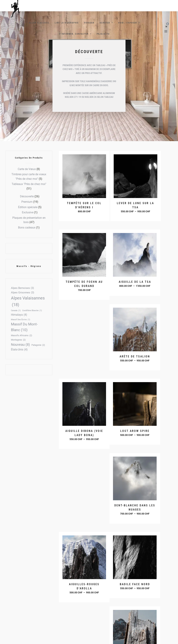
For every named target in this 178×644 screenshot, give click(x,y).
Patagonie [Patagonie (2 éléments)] (38, 345)
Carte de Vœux (27, 169)
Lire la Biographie (67, 23)
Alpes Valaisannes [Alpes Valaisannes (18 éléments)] (28, 302)
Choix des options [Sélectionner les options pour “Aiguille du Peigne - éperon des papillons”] (77, 489)
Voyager (89, 23)
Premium (27, 202)
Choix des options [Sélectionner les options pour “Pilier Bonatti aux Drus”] (152, 481)
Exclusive (28, 212)
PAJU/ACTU (103, 34)
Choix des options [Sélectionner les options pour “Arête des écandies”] (152, 414)
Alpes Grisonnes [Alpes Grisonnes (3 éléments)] (23, 293)
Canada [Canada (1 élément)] (16, 311)
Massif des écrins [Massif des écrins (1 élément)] (21, 320)
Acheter (105, 23)
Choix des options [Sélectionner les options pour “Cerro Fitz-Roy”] (115, 476)
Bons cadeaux (27, 228)
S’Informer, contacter (74, 34)
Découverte (27, 196)
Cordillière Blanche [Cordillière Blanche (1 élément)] (32, 311)
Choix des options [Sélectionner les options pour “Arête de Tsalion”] (115, 272)
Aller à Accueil (39, 23)
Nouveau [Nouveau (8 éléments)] (20, 345)
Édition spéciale (28, 207)
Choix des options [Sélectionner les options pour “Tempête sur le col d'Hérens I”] (77, 200)
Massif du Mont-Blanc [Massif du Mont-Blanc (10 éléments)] (24, 327)
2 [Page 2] (69, 569)
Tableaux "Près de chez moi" (29, 184)
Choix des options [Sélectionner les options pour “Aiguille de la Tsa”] (77, 272)
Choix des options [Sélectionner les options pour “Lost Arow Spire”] (77, 343)
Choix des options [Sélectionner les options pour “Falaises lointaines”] (115, 547)
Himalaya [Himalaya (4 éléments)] (19, 315)
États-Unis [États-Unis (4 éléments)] (19, 350)
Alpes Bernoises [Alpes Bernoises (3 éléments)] (22, 288)
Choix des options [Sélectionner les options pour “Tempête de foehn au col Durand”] (152, 205)
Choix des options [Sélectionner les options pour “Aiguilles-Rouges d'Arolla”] (152, 347)
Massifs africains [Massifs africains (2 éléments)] (22, 336)
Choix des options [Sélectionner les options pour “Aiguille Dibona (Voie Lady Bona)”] (152, 276)
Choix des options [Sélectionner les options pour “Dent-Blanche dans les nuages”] (115, 347)
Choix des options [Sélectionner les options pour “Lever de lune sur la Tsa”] (115, 204)
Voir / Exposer (128, 23)
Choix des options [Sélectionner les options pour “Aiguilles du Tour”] (115, 414)
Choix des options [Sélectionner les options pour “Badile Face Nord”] (77, 414)
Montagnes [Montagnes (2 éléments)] (18, 340)
